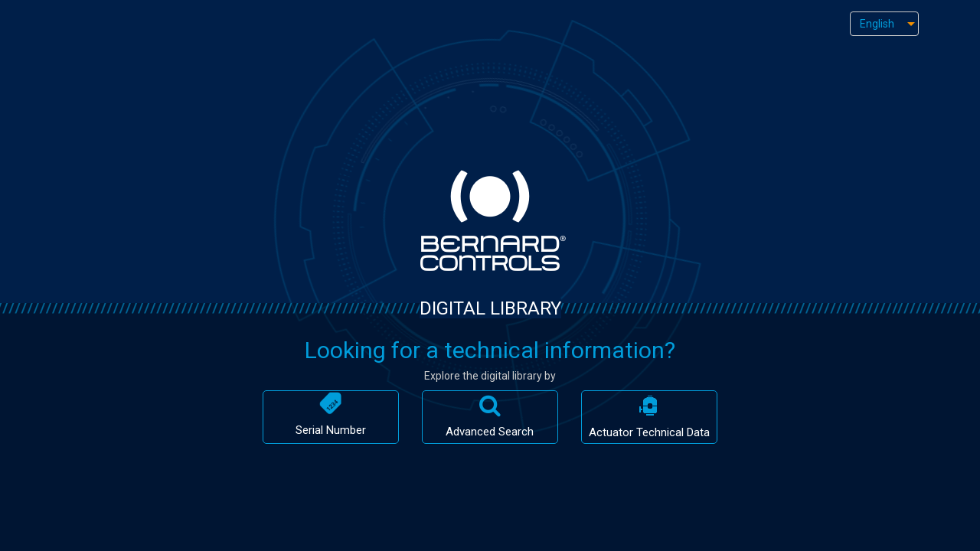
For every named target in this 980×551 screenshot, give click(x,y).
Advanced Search (490, 416)
